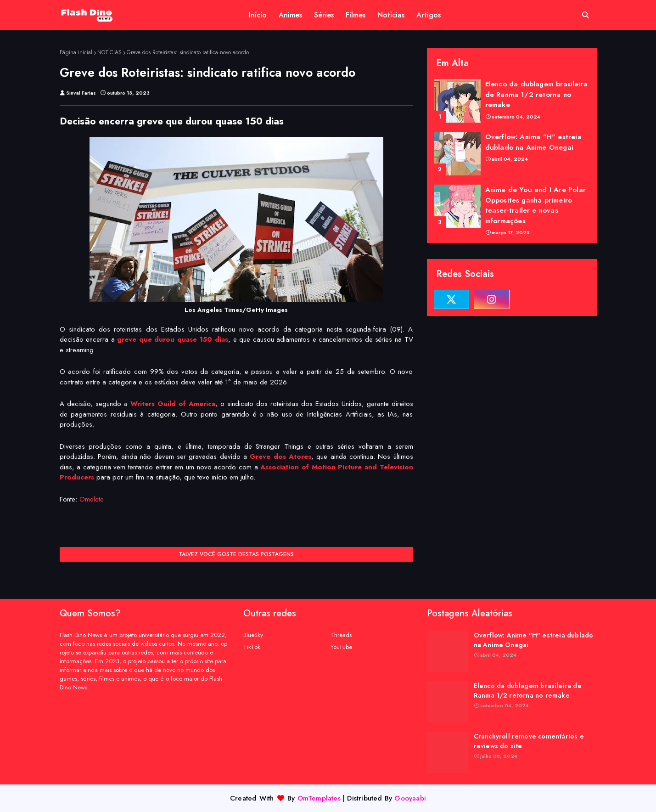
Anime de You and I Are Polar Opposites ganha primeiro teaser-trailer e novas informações (536, 205)
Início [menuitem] (258, 15)
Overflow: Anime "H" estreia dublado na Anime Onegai (533, 142)
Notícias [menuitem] (391, 15)
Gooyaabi (410, 798)
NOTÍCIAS (109, 52)
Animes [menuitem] (290, 15)
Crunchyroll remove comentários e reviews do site (529, 741)
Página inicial (76, 52)
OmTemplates (319, 798)
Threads (341, 635)
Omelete (92, 499)
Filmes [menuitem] (356, 15)
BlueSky (253, 635)
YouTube (341, 647)
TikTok (252, 647)
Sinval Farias (81, 93)
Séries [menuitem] (324, 15)
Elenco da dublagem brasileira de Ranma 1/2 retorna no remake (537, 94)
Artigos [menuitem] (429, 15)
